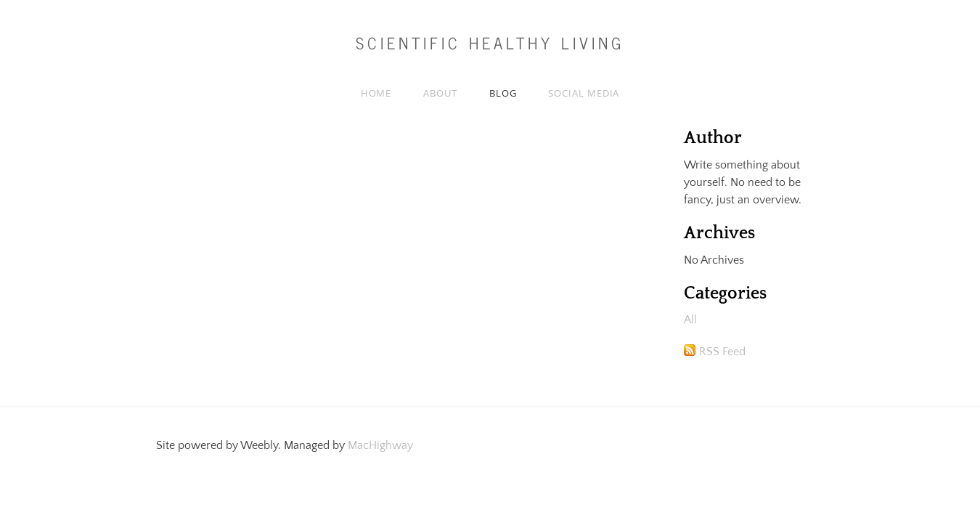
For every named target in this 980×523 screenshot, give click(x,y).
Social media (584, 93)
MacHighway (380, 445)
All (690, 320)
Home (376, 93)
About (440, 93)
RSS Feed (722, 352)
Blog (503, 93)
